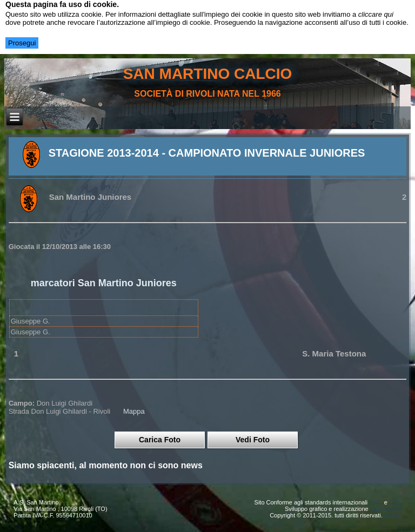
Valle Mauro (386, 509)
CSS (395, 502)
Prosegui (22, 43)
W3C (376, 502)
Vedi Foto (253, 440)
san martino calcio (208, 74)
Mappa (134, 411)
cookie (393, 515)
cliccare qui (376, 14)
